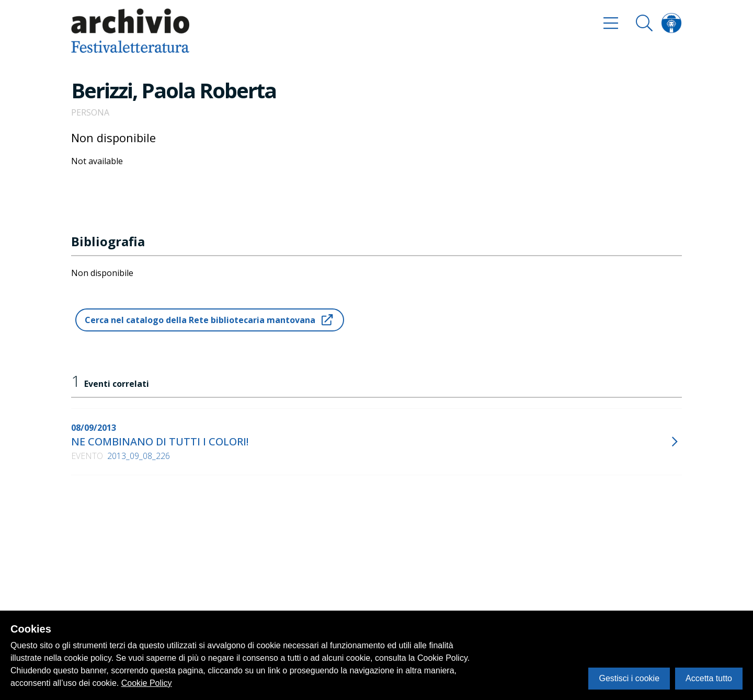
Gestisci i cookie (629, 678)
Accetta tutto (709, 678)
